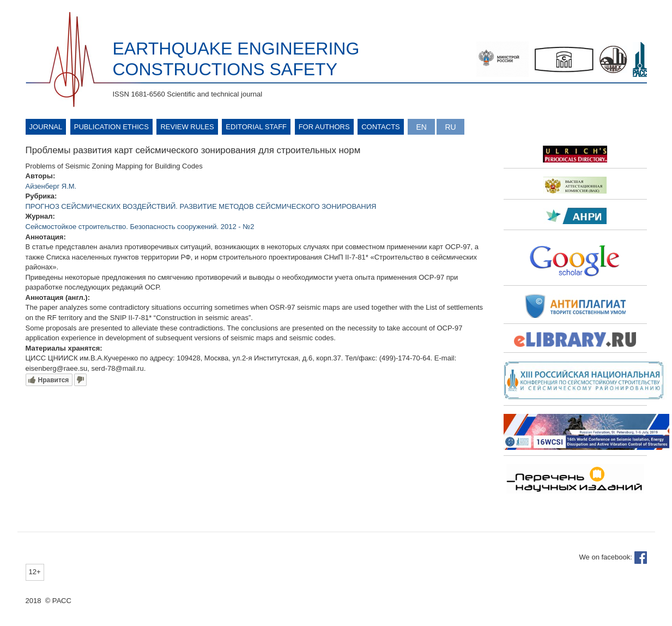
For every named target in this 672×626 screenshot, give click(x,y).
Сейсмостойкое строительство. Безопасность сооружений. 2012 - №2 (140, 227)
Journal (46, 127)
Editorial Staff (256, 127)
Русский (450, 127)
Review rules (187, 127)
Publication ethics (111, 127)
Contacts (381, 127)
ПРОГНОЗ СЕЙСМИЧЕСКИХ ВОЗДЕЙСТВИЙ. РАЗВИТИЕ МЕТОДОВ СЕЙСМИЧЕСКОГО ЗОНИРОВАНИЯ (201, 206)
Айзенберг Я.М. (51, 186)
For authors (324, 127)
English (421, 127)
